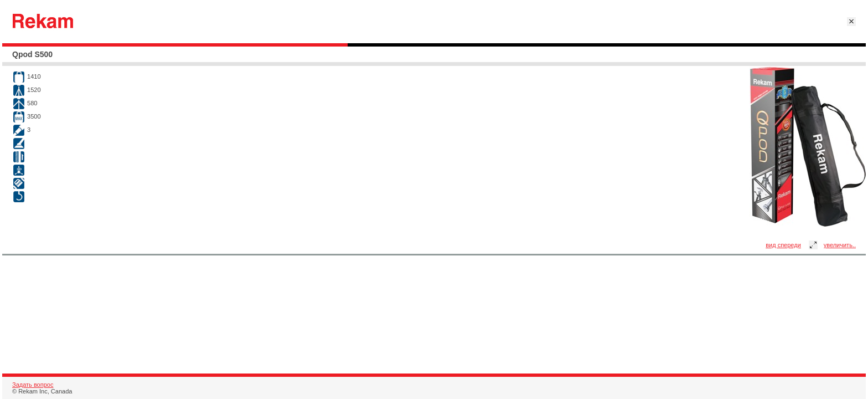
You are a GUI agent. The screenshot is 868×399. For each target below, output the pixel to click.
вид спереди (783, 245)
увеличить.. (840, 245)
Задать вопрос (33, 385)
